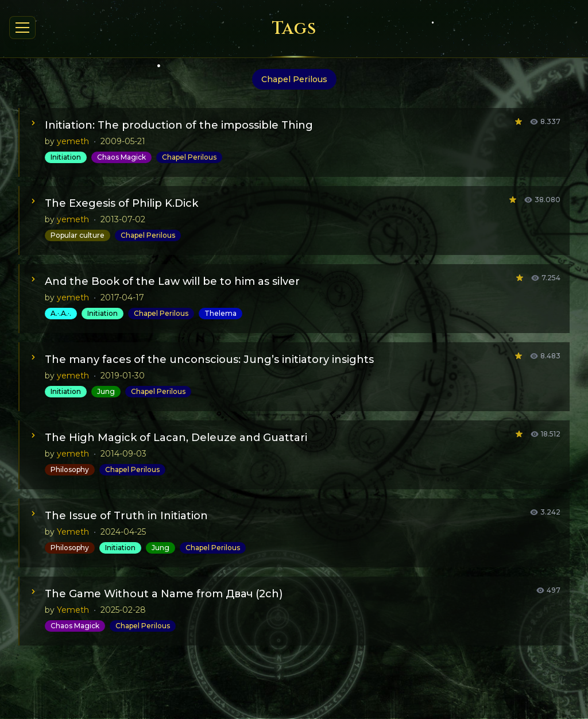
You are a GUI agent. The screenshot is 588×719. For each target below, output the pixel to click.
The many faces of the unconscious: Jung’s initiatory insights (209, 360)
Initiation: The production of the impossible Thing (179, 125)
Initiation (66, 157)
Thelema (220, 313)
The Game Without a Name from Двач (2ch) (164, 594)
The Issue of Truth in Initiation (126, 516)
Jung (106, 391)
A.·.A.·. (61, 313)
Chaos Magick (121, 157)
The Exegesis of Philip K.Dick (121, 203)
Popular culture (78, 235)
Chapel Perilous (189, 157)
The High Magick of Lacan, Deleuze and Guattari (176, 438)
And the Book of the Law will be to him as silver (172, 281)
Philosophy (70, 469)
